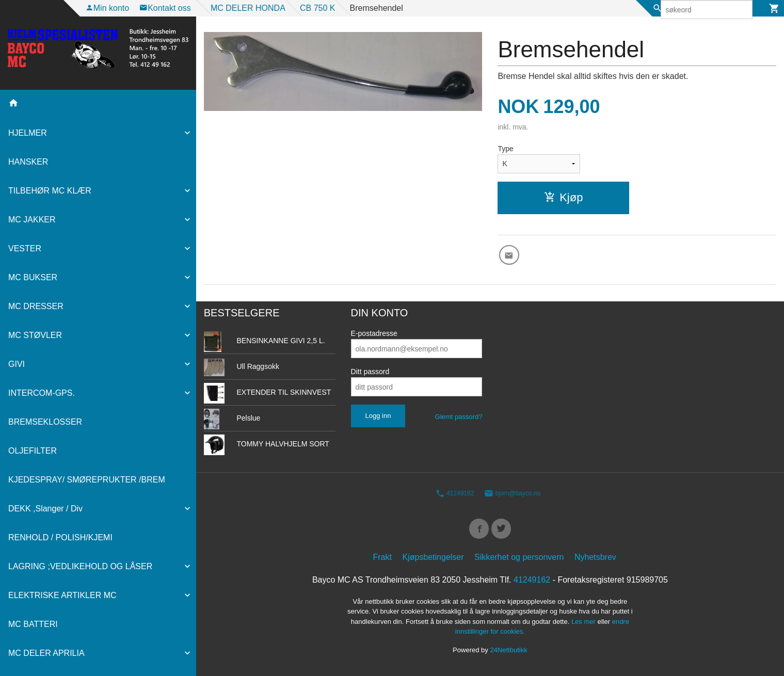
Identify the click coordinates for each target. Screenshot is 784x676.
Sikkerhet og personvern (519, 563)
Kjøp (563, 197)
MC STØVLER (35, 335)
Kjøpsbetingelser (433, 563)
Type (505, 149)
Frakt (382, 563)
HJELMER (28, 133)
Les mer (585, 627)
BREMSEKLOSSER (45, 422)
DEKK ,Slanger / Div (45, 509)
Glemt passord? (459, 420)
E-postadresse (374, 336)
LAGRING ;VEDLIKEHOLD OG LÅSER (80, 566)
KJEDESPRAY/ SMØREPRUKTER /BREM (87, 480)
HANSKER (28, 162)
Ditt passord (370, 375)
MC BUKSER (33, 277)
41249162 (455, 496)
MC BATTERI (33, 624)
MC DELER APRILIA (46, 653)
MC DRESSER (36, 306)
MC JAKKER (32, 220)
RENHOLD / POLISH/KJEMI (60, 537)
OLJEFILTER (33, 451)
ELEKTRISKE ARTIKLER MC (62, 595)
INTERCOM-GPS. (42, 393)
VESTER (25, 248)
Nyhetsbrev (595, 563)
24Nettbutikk (508, 656)
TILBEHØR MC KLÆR (50, 191)
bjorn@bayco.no (512, 496)
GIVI (17, 364)
